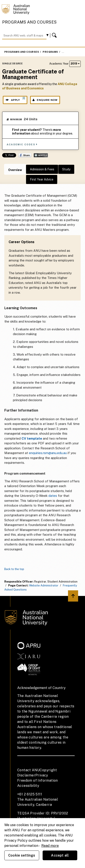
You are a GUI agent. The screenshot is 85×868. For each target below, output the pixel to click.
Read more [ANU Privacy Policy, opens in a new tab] (50, 846)
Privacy (42, 775)
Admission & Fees (42, 169)
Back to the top (14, 569)
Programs (50, 52)
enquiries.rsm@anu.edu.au (48, 453)
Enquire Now (45, 100)
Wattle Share (41, 155)
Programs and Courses (29, 22)
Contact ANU (28, 770)
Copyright (48, 770)
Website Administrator (44, 585)
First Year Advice (42, 179)
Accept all (60, 855)
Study (66, 169)
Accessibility (28, 786)
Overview (15, 170)
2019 (75, 64)
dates (53, 496)
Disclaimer (26, 775)
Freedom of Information (38, 780)
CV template (32, 438)
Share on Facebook (25, 155)
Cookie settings (22, 855)
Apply (15, 99)
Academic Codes (22, 144)
